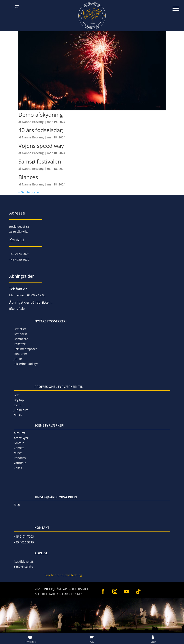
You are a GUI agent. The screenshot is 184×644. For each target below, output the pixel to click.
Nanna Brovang (33, 122)
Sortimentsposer (25, 349)
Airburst (20, 433)
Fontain (19, 443)
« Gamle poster (29, 192)
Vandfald (20, 463)
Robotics (20, 458)
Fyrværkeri (31, 642)
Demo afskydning (41, 115)
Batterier (20, 329)
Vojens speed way (41, 146)
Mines (18, 453)
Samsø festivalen (40, 161)
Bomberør (21, 339)
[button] (178, 6)
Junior (18, 359)
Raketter (20, 344)
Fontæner (20, 354)
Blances (28, 177)
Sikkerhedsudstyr (26, 364)
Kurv (92, 642)
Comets (19, 448)
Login (153, 642)
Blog (17, 505)
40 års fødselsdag (41, 130)
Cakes (18, 468)
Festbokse (21, 334)
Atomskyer (21, 438)
